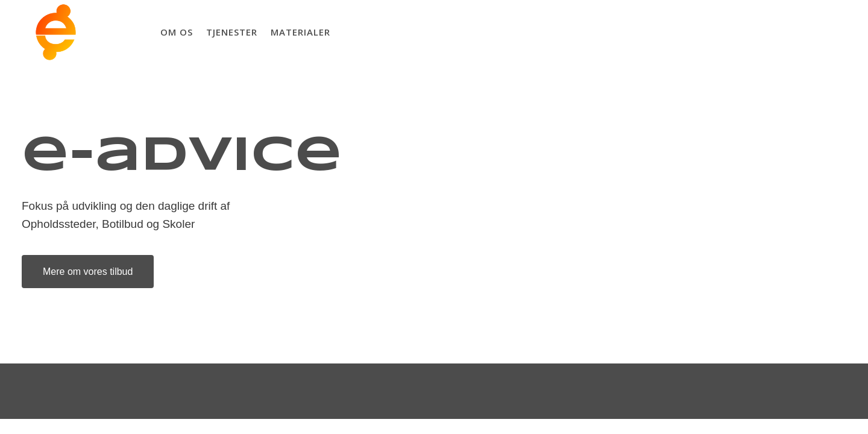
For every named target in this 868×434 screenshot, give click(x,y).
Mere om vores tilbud (77, 272)
